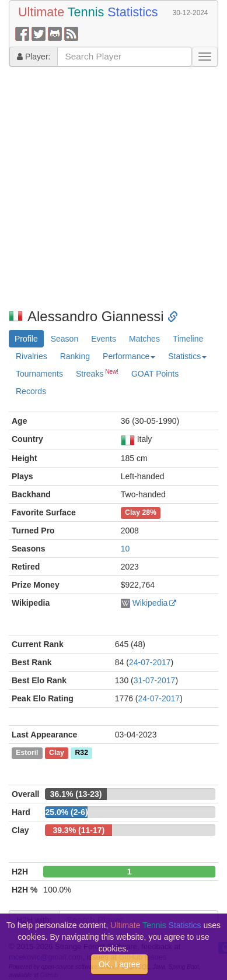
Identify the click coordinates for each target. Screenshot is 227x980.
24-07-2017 (150, 662)
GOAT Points (155, 374)
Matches (144, 339)
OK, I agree (120, 964)
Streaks (97, 373)
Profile (26, 339)
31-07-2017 (155, 680)
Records (31, 391)
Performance (129, 356)
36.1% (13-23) (76, 794)
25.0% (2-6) (66, 812)
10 (125, 549)
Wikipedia (150, 603)
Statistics (187, 356)
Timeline (188, 339)
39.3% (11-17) (78, 830)
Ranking (75, 356)
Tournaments (39, 374)
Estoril (27, 753)
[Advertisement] (109, 188)
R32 (82, 753)
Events (104, 339)
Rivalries (32, 356)
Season (64, 339)
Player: (34, 57)
